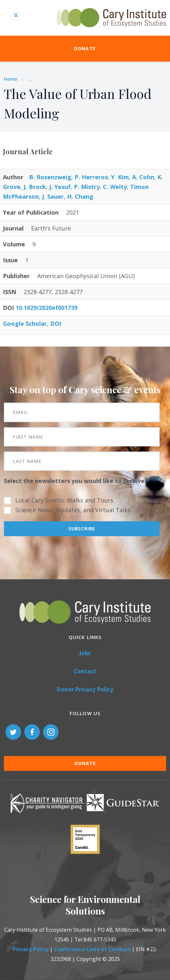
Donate (85, 48)
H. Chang (80, 196)
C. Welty (115, 187)
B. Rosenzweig (50, 177)
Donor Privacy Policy (85, 689)
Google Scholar (25, 324)
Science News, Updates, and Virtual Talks (73, 510)
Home (11, 79)
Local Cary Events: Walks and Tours (64, 500)
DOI (56, 324)
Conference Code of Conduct (92, 949)
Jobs (85, 653)
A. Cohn (143, 177)
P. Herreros (91, 177)
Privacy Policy (31, 949)
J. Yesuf (60, 187)
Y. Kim (120, 177)
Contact (85, 671)
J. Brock (35, 187)
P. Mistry (87, 187)
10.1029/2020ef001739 (46, 308)
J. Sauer (53, 196)
